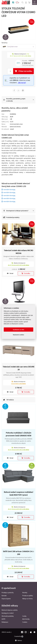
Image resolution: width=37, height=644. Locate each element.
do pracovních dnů (19, 265)
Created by (19, 636)
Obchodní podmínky (8, 616)
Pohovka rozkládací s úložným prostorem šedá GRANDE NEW (19, 434)
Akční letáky (26, 619)
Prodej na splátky (28, 596)
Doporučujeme (6, 599)
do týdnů (19, 384)
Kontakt (4, 596)
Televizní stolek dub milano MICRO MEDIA (18, 252)
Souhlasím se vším (18, 330)
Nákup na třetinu (27, 599)
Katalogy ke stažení (8, 613)
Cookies (25, 622)
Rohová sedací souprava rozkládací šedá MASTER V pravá (18, 493)
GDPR (3, 619)
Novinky (25, 593)
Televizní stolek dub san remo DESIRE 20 (19, 368)
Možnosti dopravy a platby (10, 610)
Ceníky (24, 616)
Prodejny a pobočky (8, 593)
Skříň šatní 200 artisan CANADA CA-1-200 (19, 553)
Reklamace (5, 622)
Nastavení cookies (19, 335)
